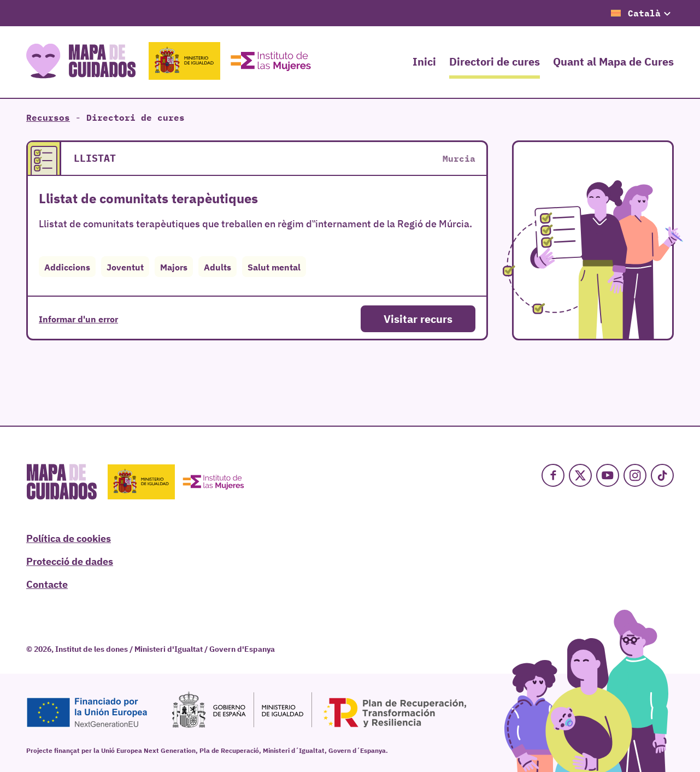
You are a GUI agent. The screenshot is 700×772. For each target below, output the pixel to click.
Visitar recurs (418, 318)
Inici (424, 61)
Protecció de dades (70, 561)
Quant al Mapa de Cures (613, 61)
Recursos (48, 117)
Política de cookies (69, 538)
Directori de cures (495, 61)
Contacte (47, 584)
